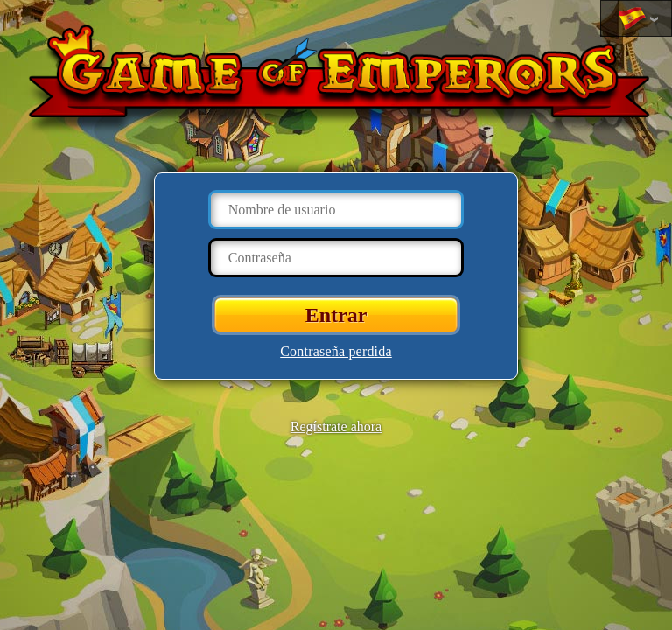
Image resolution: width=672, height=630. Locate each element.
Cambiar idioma (632, 19)
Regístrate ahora (336, 427)
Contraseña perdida (336, 351)
